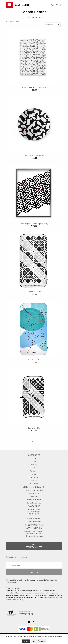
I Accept (26, 641)
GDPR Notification (34, 594)
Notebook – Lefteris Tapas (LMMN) (34, 87)
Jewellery (34, 465)
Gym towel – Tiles (34, 428)
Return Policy (34, 497)
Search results (37, 17)
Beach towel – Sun (34, 360)
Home (28, 17)
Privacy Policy (19, 600)
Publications (34, 471)
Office (34, 461)
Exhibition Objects (34, 477)
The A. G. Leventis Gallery (34, 490)
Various (34, 481)
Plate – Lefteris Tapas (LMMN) (34, 156)
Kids (34, 468)
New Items (34, 484)
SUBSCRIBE (34, 572)
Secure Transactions (34, 503)
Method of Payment (34, 500)
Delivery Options (34, 493)
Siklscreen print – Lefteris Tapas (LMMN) (34, 224)
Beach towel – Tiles (34, 292)
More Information (39, 641)
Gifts (34, 474)
